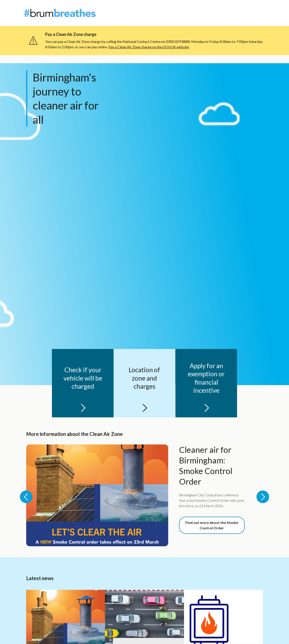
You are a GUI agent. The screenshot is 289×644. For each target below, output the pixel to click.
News (245, 8)
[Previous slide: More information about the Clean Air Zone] (26, 497)
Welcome (179, 16)
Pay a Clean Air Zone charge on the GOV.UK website (149, 47)
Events (247, 16)
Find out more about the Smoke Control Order (212, 525)
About (232, 8)
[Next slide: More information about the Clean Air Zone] (263, 497)
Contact (259, 8)
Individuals (200, 16)
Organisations (225, 16)
